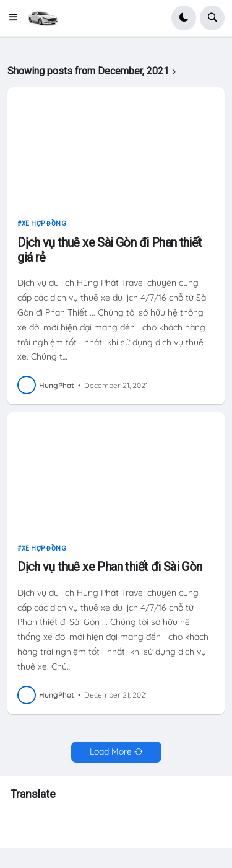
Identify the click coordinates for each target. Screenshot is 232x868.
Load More (111, 751)
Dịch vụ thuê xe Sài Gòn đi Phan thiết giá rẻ (110, 250)
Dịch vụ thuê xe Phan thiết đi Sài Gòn (110, 567)
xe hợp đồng (44, 224)
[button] (17, 18)
